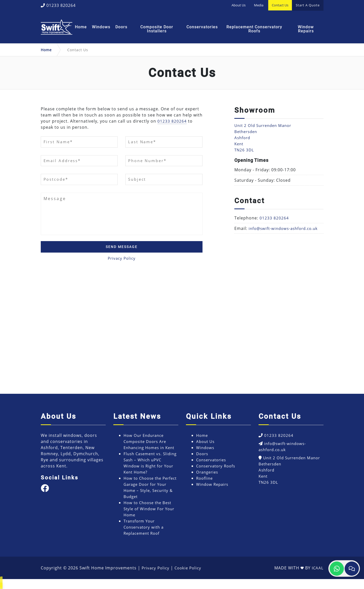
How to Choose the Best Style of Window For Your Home (151, 519)
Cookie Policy (191, 578)
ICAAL (318, 578)
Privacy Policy (122, 262)
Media (259, 5)
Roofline (205, 482)
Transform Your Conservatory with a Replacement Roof (145, 537)
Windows (101, 27)
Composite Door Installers (157, 29)
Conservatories (202, 27)
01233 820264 (58, 5)
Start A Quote (308, 5)
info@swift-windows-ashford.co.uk (285, 228)
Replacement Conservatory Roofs (254, 29)
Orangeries (208, 476)
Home (81, 27)
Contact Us (280, 5)
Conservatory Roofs (217, 470)
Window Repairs (306, 29)
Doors (121, 27)
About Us (239, 5)
